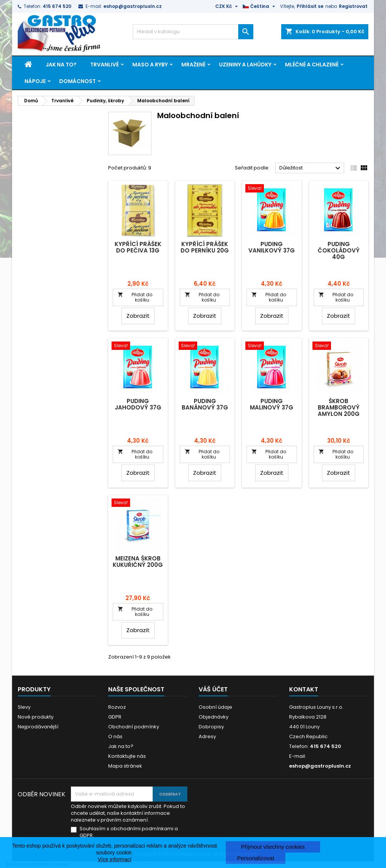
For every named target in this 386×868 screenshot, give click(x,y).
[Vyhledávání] (193, 32)
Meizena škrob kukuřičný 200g (138, 562)
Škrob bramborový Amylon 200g (339, 407)
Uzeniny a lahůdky (245, 65)
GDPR (115, 717)
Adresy (207, 736)
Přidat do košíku (135, 297)
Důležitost (311, 168)
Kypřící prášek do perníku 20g (205, 247)
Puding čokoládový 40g (339, 250)
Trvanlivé (104, 65)
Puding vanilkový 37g (272, 247)
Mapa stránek (125, 766)
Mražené (193, 65)
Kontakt (304, 689)
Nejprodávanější (38, 727)
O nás (115, 736)
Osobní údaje (215, 707)
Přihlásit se (310, 6)
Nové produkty (36, 717)
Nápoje (35, 81)
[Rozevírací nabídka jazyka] (260, 6)
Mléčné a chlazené (312, 65)
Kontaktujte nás (127, 756)
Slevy (24, 707)
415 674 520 (57, 6)
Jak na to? (61, 65)
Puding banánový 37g (205, 404)
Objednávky (214, 717)
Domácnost (77, 81)
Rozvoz (117, 707)
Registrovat (353, 6)
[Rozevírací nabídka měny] (227, 6)
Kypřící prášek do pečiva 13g (138, 247)
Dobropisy (211, 727)
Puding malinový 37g (272, 404)
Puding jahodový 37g (138, 404)
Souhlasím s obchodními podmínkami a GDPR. (129, 832)
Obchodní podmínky (134, 727)
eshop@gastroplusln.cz (132, 6)
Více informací (114, 859)
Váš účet (213, 689)
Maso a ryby (150, 65)
